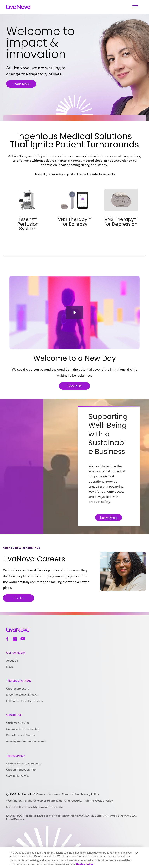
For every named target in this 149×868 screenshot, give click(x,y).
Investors (54, 794)
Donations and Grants (20, 735)
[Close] (137, 853)
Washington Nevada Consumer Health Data (34, 801)
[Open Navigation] (135, 7)
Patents (89, 801)
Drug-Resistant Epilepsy (22, 695)
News (10, 667)
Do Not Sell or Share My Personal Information (36, 807)
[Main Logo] (18, 7)
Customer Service (18, 723)
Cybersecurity (73, 801)
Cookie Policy (104, 801)
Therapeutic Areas (19, 681)
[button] (74, 312)
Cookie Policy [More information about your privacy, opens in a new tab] (85, 864)
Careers (42, 794)
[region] (74, 857)
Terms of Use (70, 794)
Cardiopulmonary (18, 689)
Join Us (19, 598)
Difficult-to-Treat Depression (25, 701)
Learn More (21, 84)
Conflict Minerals (17, 776)
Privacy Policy (90, 794)
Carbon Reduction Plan (21, 770)
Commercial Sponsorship (23, 729)
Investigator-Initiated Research (26, 742)
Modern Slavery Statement (24, 764)
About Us (75, 386)
